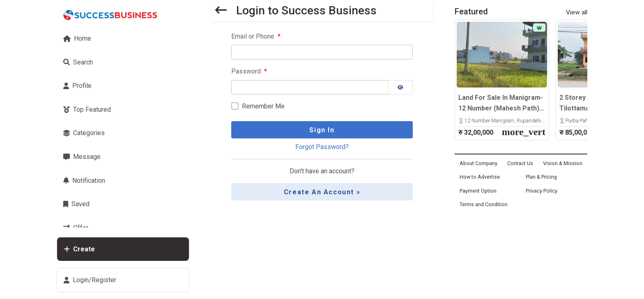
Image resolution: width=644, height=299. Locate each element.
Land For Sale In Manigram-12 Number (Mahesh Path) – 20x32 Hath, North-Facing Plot (502, 103)
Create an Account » (322, 192)
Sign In (322, 130)
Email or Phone (256, 36)
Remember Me (263, 106)
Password (249, 71)
